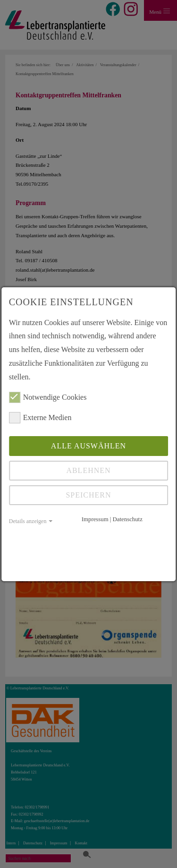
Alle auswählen (88, 446)
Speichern (88, 495)
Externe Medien (40, 418)
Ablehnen (88, 470)
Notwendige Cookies (48, 397)
